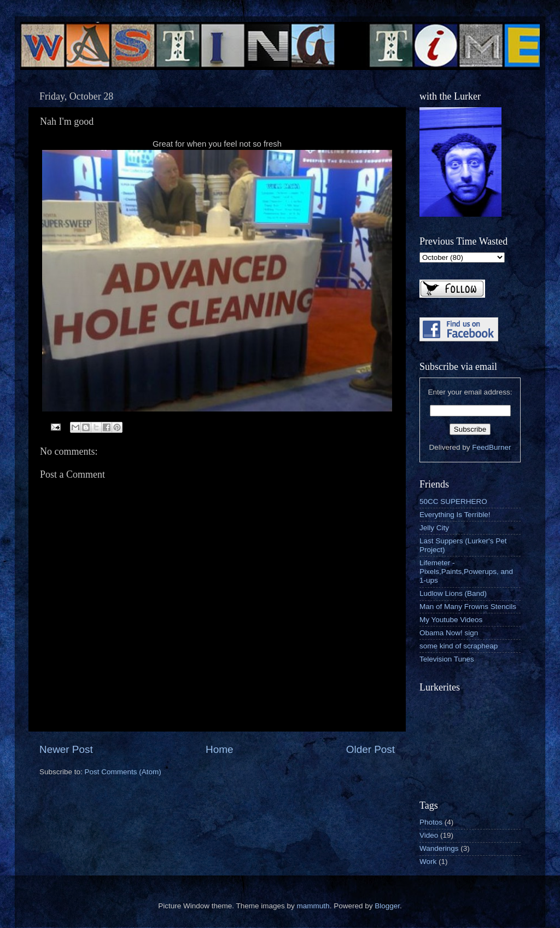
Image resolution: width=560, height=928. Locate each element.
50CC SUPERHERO (453, 501)
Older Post (371, 749)
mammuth (313, 906)
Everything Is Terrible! (455, 515)
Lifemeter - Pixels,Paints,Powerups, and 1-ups (466, 572)
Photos (431, 822)
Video (429, 835)
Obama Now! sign (449, 633)
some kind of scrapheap (459, 646)
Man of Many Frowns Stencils (468, 607)
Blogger (387, 906)
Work (428, 862)
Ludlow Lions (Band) (453, 593)
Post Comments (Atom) (123, 772)
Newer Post (66, 749)
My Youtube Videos (451, 620)
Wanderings (439, 848)
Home (219, 749)
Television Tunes (447, 659)
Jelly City (434, 528)
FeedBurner (491, 447)
